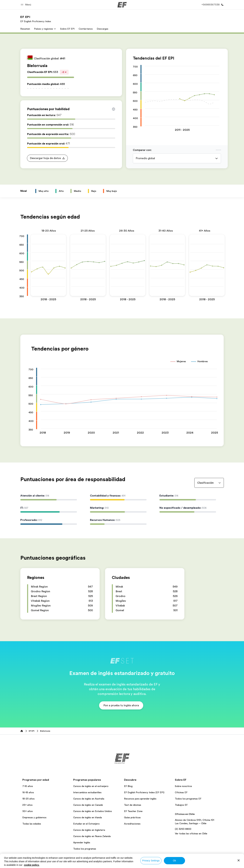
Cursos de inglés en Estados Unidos (93, 811)
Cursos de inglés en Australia (89, 799)
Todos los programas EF (188, 799)
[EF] (122, 5)
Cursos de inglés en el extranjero (91, 786)
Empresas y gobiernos (34, 817)
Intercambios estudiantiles (87, 792)
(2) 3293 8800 (183, 829)
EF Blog (128, 786)
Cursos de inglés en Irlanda (88, 817)
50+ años (28, 811)
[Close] (239, 860)
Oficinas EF (181, 792)
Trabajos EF (181, 805)
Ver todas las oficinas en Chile (191, 833)
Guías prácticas (132, 817)
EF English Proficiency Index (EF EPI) (144, 792)
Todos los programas (85, 849)
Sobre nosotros (183, 786)
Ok (174, 861)
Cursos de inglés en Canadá (88, 805)
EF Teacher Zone (133, 811)
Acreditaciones (132, 824)
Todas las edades (32, 824)
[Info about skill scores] (114, 109)
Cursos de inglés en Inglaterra (89, 830)
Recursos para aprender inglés (140, 799)
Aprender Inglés (82, 842)
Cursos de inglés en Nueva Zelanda (92, 836)
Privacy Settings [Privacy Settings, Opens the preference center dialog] (151, 861)
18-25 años (28, 799)
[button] (26, 5)
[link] (36, 19)
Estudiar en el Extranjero (86, 824)
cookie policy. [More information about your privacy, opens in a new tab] (32, 865)
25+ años (27, 805)
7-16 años (28, 786)
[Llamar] (212, 5)
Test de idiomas (133, 805)
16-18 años (28, 792)
